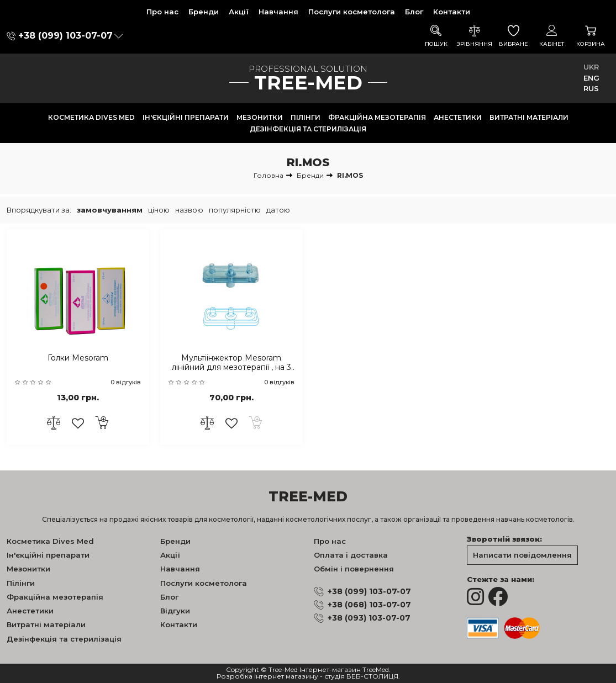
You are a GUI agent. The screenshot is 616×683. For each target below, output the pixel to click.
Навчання (278, 12)
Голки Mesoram (78, 358)
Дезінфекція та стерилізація (308, 129)
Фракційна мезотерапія (377, 117)
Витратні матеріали (529, 117)
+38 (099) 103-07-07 (65, 36)
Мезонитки (260, 117)
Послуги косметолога (352, 12)
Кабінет (552, 36)
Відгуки (175, 611)
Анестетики (458, 117)
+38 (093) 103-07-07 (369, 618)
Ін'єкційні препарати (186, 117)
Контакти (452, 12)
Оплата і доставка (351, 555)
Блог (414, 12)
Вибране (513, 36)
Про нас (162, 12)
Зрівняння (475, 36)
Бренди (204, 12)
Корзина (591, 36)
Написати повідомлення (522, 555)
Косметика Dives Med (91, 117)
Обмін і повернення (354, 569)
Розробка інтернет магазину (267, 677)
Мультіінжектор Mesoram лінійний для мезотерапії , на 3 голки (231, 363)
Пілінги (306, 117)
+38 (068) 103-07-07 (369, 605)
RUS (591, 88)
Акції (239, 12)
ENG (591, 78)
